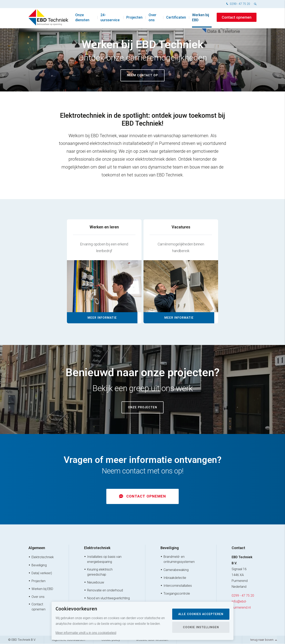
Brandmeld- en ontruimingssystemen (179, 559)
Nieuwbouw (96, 583)
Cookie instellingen (201, 627)
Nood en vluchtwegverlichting (108, 598)
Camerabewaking (176, 570)
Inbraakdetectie (175, 578)
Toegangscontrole (177, 594)
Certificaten (176, 18)
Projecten (134, 18)
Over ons (153, 18)
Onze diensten (82, 18)
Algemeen (37, 548)
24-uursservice (110, 18)
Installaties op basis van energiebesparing (104, 559)
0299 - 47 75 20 (238, 4)
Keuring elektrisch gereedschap (100, 572)
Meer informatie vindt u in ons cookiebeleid (86, 633)
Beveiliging (39, 565)
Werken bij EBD (201, 18)
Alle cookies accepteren (201, 614)
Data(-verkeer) (42, 573)
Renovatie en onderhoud (105, 590)
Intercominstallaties (178, 586)
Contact (238, 548)
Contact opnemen (237, 18)
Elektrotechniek (43, 557)
